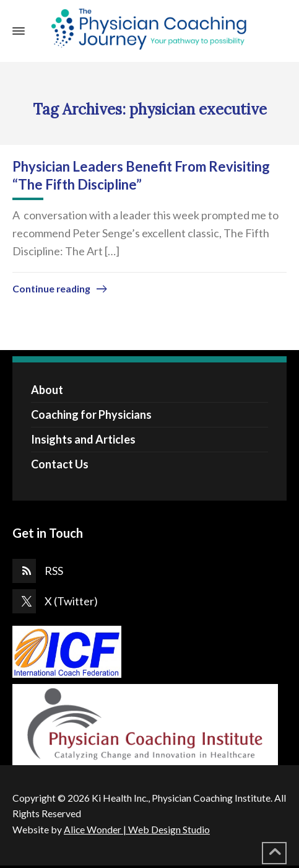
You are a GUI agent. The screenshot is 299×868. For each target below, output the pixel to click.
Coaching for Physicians (91, 414)
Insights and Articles (83, 439)
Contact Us (60, 464)
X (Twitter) (71, 601)
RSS (54, 571)
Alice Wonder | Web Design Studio (137, 829)
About (47, 390)
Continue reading (51, 288)
